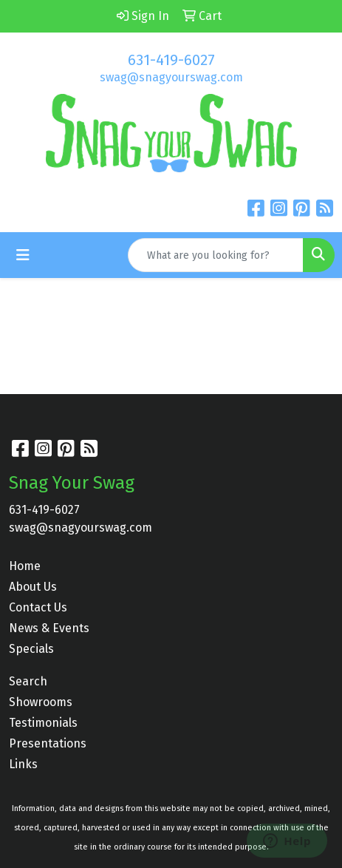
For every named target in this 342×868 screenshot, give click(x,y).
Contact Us (38, 607)
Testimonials (43, 723)
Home (25, 566)
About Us (33, 587)
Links (23, 764)
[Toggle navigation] (23, 255)
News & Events (49, 628)
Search (28, 681)
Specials (31, 649)
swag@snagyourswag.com (171, 77)
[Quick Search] (216, 255)
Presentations (48, 743)
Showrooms (41, 702)
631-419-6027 (171, 60)
